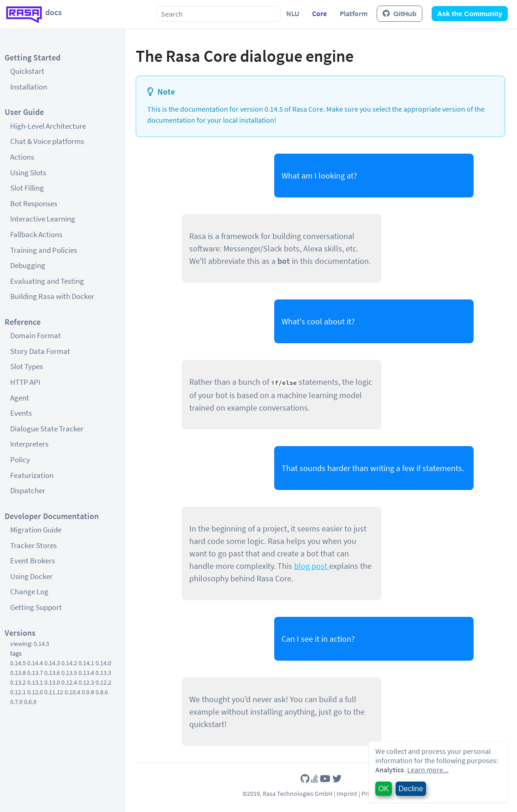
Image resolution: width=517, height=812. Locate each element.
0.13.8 (18, 673)
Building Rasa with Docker (52, 296)
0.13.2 (18, 682)
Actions (22, 157)
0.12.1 (18, 692)
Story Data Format (40, 351)
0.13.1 (35, 682)
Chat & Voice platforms (47, 141)
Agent (20, 398)
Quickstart (27, 71)
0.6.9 (30, 702)
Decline (411, 789)
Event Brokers (33, 561)
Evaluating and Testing (47, 281)
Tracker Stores (33, 545)
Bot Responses (34, 203)
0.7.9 (16, 702)
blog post (312, 566)
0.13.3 (103, 673)
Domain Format (36, 335)
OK (383, 789)
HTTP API (25, 382)
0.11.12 (54, 692)
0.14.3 (52, 663)
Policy (20, 460)
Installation (29, 87)
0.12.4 (69, 682)
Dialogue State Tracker (47, 429)
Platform (354, 13)
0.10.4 (72, 692)
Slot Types (27, 366)
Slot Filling (27, 188)
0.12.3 (86, 682)
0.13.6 (52, 673)
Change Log (29, 591)
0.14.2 (69, 663)
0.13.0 (52, 682)
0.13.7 (35, 673)
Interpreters (29, 444)
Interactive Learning (43, 219)
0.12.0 (35, 692)
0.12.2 (103, 682)
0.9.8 (88, 692)
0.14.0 (103, 663)
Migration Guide (36, 530)
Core (319, 13)
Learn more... (428, 770)
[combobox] (219, 14)
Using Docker (31, 576)
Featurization (32, 475)
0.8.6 (102, 692)
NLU (293, 13)
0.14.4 (35, 663)
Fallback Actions (36, 234)
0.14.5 (18, 663)
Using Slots (28, 173)
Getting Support (36, 607)
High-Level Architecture (48, 126)
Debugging (28, 265)
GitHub (400, 14)
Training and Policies (44, 250)
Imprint (347, 794)
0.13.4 (86, 673)
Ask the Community (470, 14)
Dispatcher (28, 490)
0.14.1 (86, 663)
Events (21, 413)
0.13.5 (69, 673)
